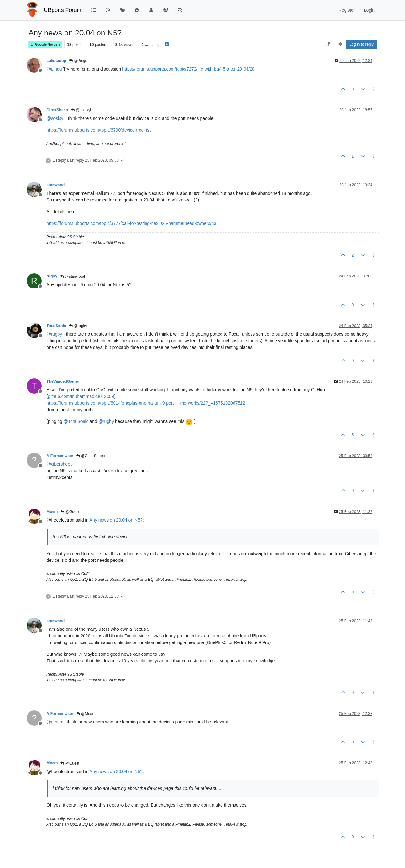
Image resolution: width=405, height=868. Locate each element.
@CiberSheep (91, 456)
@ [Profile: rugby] (54, 334)
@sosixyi (81, 110)
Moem (52, 512)
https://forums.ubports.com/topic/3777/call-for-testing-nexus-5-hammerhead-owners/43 (131, 223)
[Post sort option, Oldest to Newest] (328, 44)
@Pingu (78, 61)
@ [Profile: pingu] (54, 69)
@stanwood (73, 276)
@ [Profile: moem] (55, 722)
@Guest (70, 512)
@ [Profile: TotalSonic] (76, 421)
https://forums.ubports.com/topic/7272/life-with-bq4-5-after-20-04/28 (188, 69)
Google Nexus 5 (45, 44)
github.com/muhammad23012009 (81, 396)
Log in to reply (361, 44)
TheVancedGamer (63, 381)
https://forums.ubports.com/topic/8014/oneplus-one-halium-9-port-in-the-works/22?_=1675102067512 (146, 403)
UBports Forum (63, 10)
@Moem (86, 714)
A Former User (60, 456)
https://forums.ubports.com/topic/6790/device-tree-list (99, 130)
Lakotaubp (56, 61)
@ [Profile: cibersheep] (60, 464)
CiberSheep (57, 110)
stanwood (56, 185)
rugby (52, 276)
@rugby (78, 326)
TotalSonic (56, 326)
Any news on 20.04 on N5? (116, 520)
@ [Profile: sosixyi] (55, 118)
